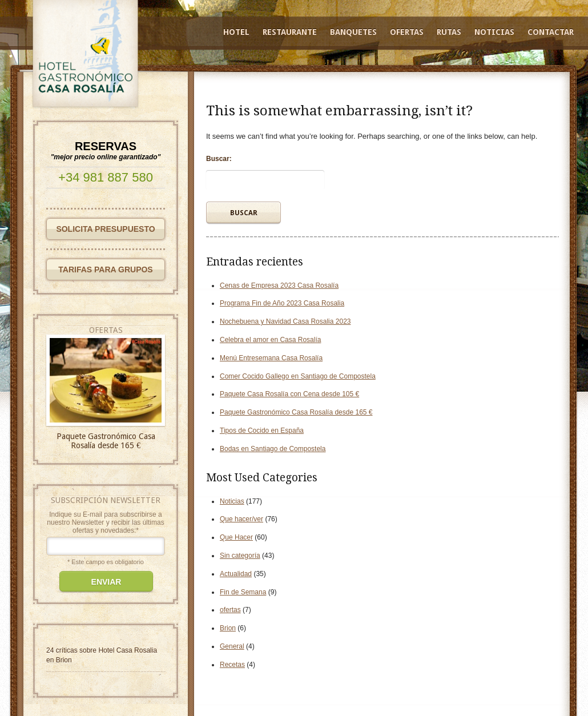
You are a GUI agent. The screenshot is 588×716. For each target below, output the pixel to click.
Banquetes (353, 32)
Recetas (232, 665)
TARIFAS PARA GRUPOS (105, 269)
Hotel (236, 32)
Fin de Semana (243, 592)
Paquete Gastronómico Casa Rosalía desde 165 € (296, 412)
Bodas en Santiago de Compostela (273, 449)
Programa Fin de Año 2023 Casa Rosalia (282, 303)
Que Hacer (236, 537)
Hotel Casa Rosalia (128, 650)
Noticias (494, 32)
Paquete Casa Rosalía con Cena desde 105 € (289, 394)
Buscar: (219, 159)
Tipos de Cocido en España (262, 431)
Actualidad (236, 574)
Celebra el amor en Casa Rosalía (270, 340)
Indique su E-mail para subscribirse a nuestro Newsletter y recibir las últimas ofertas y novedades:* (105, 522)
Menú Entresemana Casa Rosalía (271, 358)
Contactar (551, 32)
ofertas (230, 610)
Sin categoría (240, 556)
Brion (228, 628)
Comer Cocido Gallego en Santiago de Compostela (298, 376)
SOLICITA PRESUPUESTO (105, 229)
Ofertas (407, 32)
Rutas (449, 32)
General (232, 646)
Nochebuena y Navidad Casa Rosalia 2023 (285, 321)
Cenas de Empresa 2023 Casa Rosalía (279, 285)
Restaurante (290, 32)
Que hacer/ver (241, 519)
